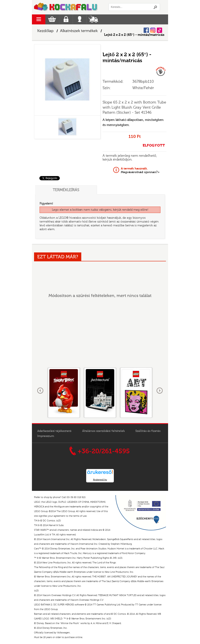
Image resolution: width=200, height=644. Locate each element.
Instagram (153, 30)
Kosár (52, 19)
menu (39, 19)
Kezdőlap (45, 31)
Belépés (80, 19)
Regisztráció (66, 19)
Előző (40, 391)
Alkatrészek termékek (79, 31)
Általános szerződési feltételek (103, 431)
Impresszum (46, 436)
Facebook (146, 30)
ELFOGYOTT (154, 145)
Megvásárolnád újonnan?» (140, 170)
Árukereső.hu (100, 480)
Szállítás (93, 19)
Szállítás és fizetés (148, 431)
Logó (66, 7)
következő (160, 391)
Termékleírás (66, 190)
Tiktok (159, 30)
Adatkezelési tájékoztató (54, 431)
